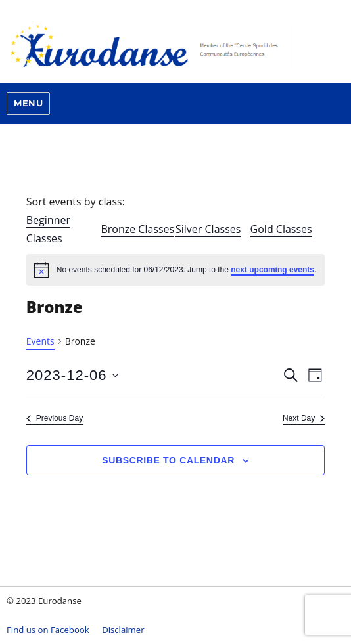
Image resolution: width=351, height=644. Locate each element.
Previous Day (55, 418)
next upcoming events (272, 270)
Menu (28, 103)
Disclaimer (123, 630)
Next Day (304, 418)
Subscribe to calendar (168, 460)
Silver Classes (208, 229)
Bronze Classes (137, 229)
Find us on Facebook (48, 630)
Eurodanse (175, 46)
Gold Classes (281, 229)
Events (40, 341)
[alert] (175, 270)
